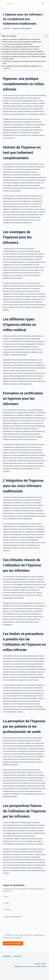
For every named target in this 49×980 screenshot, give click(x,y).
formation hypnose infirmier (21, 29)
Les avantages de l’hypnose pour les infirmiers (18, 44)
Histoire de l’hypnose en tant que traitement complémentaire (22, 42)
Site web (7, 909)
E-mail (7, 903)
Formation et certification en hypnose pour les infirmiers (21, 49)
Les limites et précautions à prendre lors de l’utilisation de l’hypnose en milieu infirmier (24, 58)
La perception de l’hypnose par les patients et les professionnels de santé (24, 63)
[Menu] (43, 4)
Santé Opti (10, 4)
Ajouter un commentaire (13, 917)
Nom (7, 897)
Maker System (41, 967)
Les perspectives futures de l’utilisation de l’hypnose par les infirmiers (23, 67)
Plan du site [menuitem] (17, 956)
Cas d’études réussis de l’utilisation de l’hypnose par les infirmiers (24, 54)
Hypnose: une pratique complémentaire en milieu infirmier (21, 39)
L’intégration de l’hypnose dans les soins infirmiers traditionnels (23, 52)
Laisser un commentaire (13, 943)
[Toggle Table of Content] (45, 36)
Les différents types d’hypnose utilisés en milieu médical (21, 47)
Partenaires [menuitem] (7, 956)
